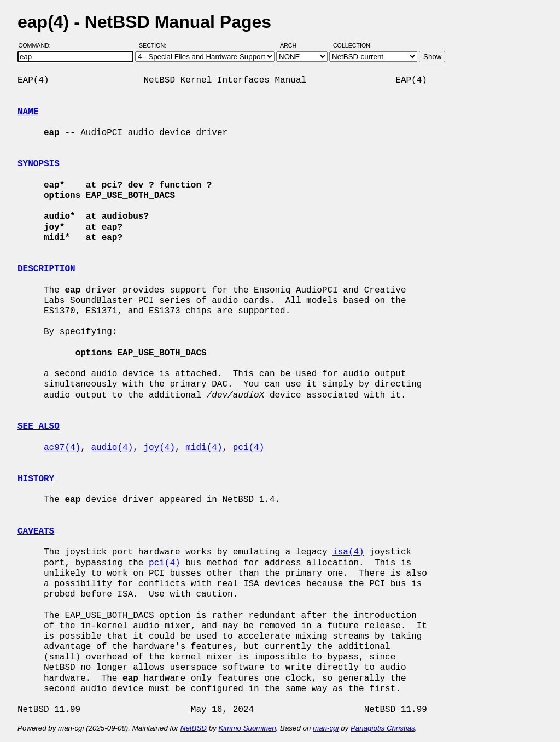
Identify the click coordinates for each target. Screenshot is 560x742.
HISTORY (36, 479)
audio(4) (112, 448)
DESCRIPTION (46, 269)
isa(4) (348, 552)
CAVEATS (36, 531)
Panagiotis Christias (383, 728)
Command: (38, 45)
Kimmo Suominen (247, 728)
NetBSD (194, 728)
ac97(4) (62, 448)
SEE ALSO (39, 426)
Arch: (294, 45)
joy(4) (159, 448)
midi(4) (204, 448)
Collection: (352, 45)
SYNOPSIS (39, 164)
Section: (155, 45)
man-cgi (326, 728)
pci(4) (249, 448)
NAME (28, 112)
